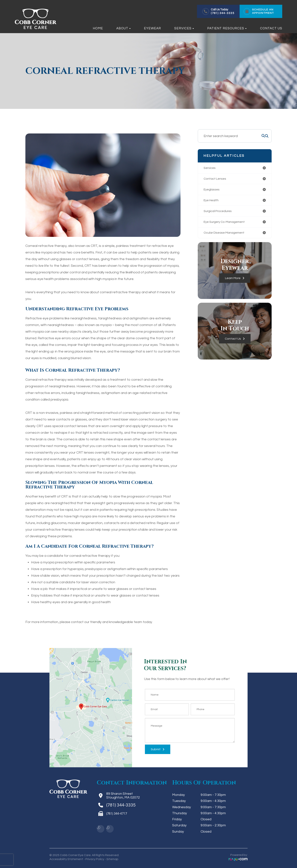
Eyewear (152, 28)
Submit (156, 749)
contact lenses (216, 179)
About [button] (123, 28)
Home (98, 28)
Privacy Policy (95, 859)
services (210, 168)
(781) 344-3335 (223, 13)
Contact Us (271, 28)
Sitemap (112, 859)
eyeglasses (213, 190)
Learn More (233, 281)
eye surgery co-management (227, 224)
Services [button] (184, 28)
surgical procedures (219, 213)
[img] (98, 827)
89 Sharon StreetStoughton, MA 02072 (123, 796)
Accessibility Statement (66, 859)
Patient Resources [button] (227, 28)
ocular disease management (226, 235)
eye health (212, 202)
